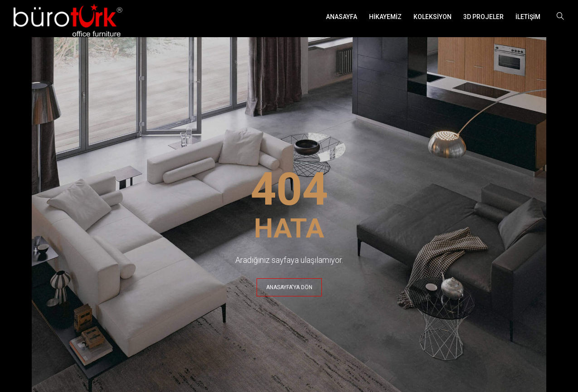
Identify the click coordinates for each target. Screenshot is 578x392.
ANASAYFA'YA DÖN (289, 287)
